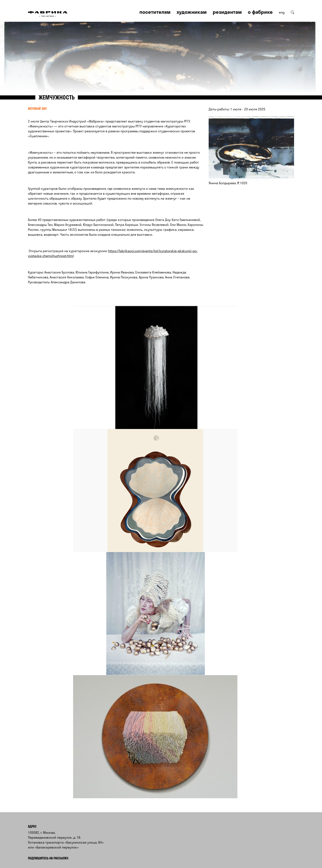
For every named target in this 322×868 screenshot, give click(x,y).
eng (282, 12)
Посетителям (155, 12)
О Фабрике (260, 12)
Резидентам (227, 12)
